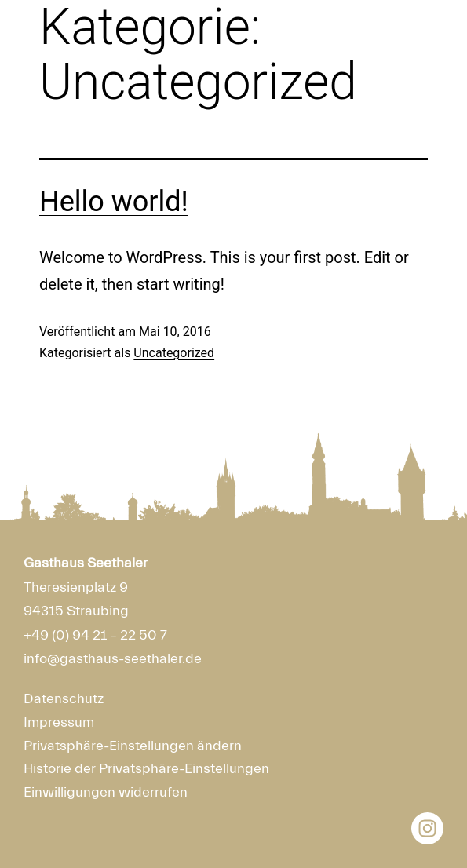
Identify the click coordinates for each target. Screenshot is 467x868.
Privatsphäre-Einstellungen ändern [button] (133, 746)
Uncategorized (174, 353)
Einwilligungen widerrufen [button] (106, 792)
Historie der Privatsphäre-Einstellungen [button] (146, 769)
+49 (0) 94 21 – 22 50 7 (95, 635)
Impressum (59, 722)
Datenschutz (64, 699)
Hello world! (114, 202)
